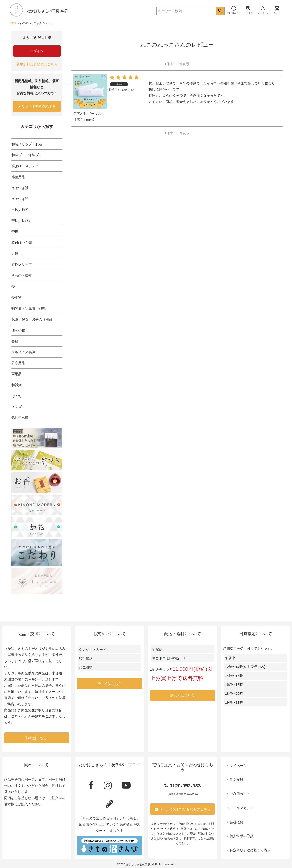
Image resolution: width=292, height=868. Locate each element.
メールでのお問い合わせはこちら (183, 809)
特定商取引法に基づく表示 (250, 850)
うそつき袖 (20, 188)
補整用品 (18, 177)
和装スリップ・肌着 (27, 144)
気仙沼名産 (20, 418)
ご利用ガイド (240, 794)
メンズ (17, 407)
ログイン (37, 51)
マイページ (238, 765)
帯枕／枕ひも (22, 221)
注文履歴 (236, 780)
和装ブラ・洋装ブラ (27, 155)
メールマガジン (242, 808)
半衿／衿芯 (20, 210)
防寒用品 (18, 363)
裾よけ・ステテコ (25, 166)
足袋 (15, 253)
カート (277, 10)
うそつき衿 (20, 199)
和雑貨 (17, 385)
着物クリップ (22, 264)
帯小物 (17, 297)
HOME (13, 23)
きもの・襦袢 (22, 275)
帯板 (15, 232)
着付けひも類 (22, 243)
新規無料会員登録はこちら (37, 64)
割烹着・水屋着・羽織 (28, 308)
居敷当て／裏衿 (23, 352)
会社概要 (236, 822)
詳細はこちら (36, 738)
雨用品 (17, 374)
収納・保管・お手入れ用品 (32, 319)
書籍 (15, 341)
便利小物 (18, 330)
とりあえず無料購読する (37, 106)
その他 (17, 396)
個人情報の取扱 (242, 836)
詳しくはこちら (110, 684)
